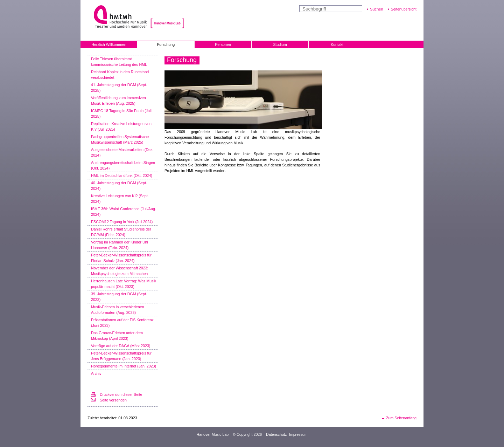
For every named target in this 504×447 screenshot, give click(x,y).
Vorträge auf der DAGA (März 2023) (121, 346)
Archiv (96, 373)
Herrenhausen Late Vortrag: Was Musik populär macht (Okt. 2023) (124, 284)
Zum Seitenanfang (401, 418)
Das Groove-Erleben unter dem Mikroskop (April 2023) (117, 336)
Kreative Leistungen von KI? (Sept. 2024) (120, 199)
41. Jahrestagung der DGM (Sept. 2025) (119, 88)
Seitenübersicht (404, 9)
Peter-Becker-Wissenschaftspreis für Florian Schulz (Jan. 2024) (121, 258)
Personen (223, 44)
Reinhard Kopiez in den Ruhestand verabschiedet (120, 75)
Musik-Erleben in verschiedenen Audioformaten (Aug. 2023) (118, 310)
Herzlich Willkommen (109, 44)
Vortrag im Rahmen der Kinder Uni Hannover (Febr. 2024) (120, 245)
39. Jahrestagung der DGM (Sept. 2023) (119, 297)
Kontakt (337, 44)
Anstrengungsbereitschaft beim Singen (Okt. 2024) (123, 165)
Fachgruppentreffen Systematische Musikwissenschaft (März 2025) (120, 139)
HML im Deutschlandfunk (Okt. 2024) (122, 176)
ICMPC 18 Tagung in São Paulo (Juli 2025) (121, 114)
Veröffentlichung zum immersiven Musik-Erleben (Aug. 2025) (118, 101)
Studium (280, 44)
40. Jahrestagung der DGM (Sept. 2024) (119, 186)
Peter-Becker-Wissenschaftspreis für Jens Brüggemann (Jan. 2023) (121, 356)
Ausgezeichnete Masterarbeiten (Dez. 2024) (122, 152)
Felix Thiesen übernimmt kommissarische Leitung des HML (119, 62)
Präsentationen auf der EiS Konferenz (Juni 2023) (122, 323)
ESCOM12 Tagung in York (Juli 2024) (122, 222)
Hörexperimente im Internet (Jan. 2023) (124, 366)
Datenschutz (276, 434)
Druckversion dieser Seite (121, 394)
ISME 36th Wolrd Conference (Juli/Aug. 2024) (124, 212)
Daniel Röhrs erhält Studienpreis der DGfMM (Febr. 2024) (121, 232)
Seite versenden (113, 400)
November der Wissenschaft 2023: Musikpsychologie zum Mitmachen (120, 271)
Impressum (298, 434)
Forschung (166, 44)
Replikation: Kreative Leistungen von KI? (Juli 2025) (121, 126)
